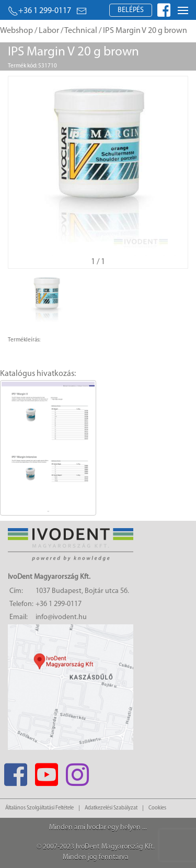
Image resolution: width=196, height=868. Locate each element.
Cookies (157, 808)
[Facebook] (15, 772)
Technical (81, 31)
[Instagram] (77, 772)
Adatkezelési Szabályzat (111, 808)
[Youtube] (46, 772)
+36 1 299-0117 (39, 11)
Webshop (16, 31)
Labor (49, 31)
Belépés (131, 10)
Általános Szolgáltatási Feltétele (39, 808)
